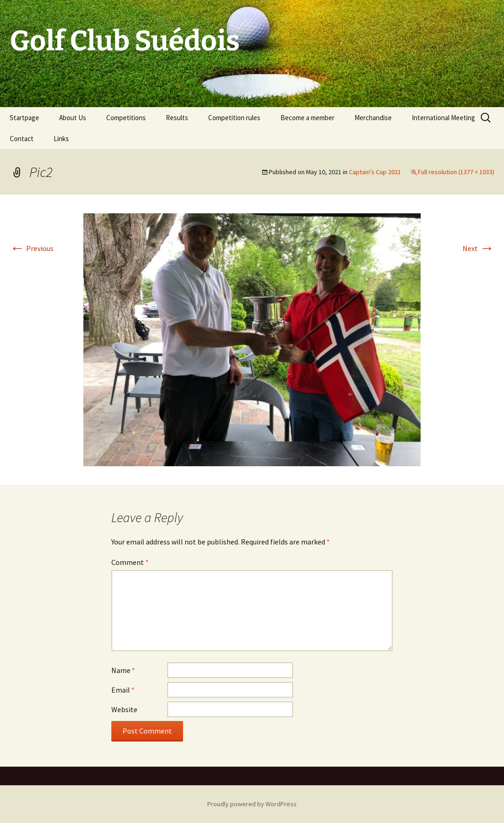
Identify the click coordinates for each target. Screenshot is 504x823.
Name (123, 670)
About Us (73, 118)
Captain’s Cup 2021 (375, 172)
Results (177, 118)
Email (123, 690)
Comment (130, 562)
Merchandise (373, 118)
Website (124, 709)
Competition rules (234, 118)
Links (61, 139)
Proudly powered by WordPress (252, 804)
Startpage (24, 118)
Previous (32, 248)
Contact (22, 139)
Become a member (307, 118)
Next (478, 248)
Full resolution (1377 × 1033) (456, 172)
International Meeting (443, 118)
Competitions (126, 118)
